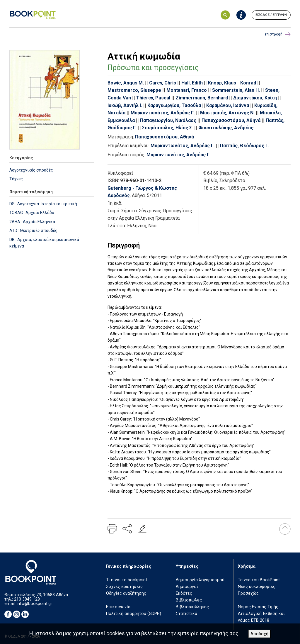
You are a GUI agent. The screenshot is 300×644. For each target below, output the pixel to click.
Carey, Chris (163, 83)
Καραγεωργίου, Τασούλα (174, 105)
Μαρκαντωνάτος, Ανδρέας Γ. (163, 113)
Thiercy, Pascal (153, 98)
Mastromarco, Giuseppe (134, 90)
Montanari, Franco (187, 90)
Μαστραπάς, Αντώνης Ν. (227, 113)
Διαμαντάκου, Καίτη (255, 98)
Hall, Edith (192, 83)
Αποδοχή (259, 634)
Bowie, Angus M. (126, 83)
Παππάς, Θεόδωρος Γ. (245, 146)
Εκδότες (184, 593)
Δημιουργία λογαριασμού (200, 580)
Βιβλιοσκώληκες (192, 607)
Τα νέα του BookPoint (259, 580)
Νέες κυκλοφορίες (257, 587)
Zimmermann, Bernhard (202, 98)
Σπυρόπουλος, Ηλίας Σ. (168, 128)
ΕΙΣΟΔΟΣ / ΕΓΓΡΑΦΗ (271, 15)
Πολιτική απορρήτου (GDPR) (134, 614)
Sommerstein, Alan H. (236, 90)
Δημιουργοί (187, 587)
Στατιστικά (186, 614)
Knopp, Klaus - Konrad (232, 83)
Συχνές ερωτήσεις (124, 587)
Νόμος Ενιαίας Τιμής (258, 607)
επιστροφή (278, 34)
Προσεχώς (248, 593)
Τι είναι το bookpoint (127, 580)
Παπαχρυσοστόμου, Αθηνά (231, 120)
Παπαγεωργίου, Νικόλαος (168, 120)
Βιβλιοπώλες (189, 600)
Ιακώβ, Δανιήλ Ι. (125, 105)
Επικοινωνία (118, 607)
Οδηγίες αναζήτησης (126, 593)
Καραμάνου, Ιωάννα (228, 105)
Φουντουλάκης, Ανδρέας (226, 128)
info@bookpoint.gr (34, 604)
